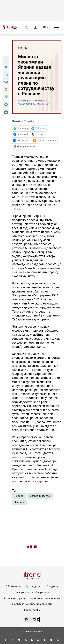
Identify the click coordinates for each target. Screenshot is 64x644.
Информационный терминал (32, 592)
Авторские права (14, 598)
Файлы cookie (32, 610)
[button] (6, 59)
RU (44, 27)
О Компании (13, 586)
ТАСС (16, 209)
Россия (19, 496)
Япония (19, 502)
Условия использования (45, 598)
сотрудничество (40, 496)
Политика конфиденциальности (32, 604)
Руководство (34, 586)
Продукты (53, 586)
